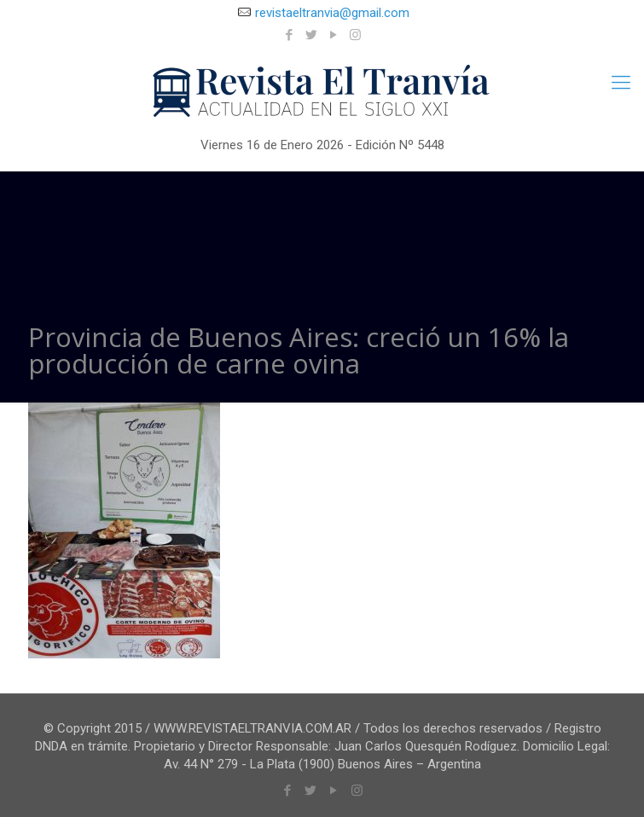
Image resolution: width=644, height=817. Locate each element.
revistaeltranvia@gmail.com (332, 13)
